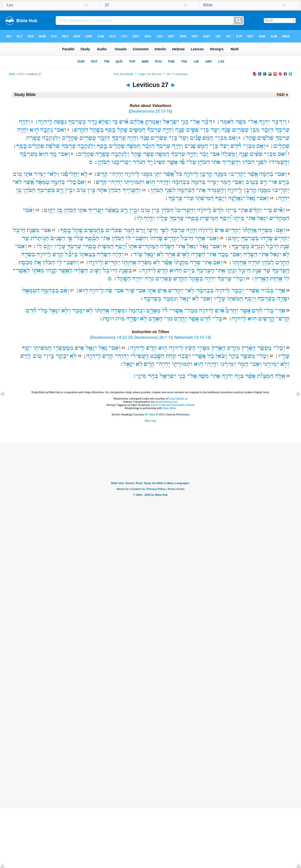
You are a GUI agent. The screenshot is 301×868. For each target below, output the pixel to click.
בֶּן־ (205, 130)
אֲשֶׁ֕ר (167, 262)
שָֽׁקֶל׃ (249, 138)
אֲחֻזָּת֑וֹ (129, 262)
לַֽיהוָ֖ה (44, 254)
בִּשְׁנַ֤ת (125, 270)
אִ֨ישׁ (220, 311)
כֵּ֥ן (19, 190)
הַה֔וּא (176, 270)
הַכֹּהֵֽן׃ (102, 162)
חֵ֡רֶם (257, 311)
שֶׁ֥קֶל (122, 130)
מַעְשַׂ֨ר (264, 348)
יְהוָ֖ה (264, 122)
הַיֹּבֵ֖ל (19, 230)
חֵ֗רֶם (206, 319)
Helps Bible (169, 408)
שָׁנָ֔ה (226, 130)
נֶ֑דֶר (92, 122)
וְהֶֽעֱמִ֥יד (217, 190)
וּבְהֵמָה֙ (137, 311)
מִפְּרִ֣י (203, 348)
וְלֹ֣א (66, 311)
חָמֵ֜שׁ (208, 138)
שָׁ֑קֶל (136, 154)
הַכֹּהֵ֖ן (29, 190)
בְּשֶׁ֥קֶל (97, 130)
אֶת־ (201, 190)
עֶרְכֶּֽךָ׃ (173, 198)
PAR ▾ (282, 95)
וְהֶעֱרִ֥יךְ (231, 162)
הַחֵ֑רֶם (283, 262)
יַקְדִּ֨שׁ (256, 210)
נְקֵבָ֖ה (46, 130)
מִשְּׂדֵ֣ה (265, 230)
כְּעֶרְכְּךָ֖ (250, 238)
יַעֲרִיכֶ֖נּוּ (121, 162)
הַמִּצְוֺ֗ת (265, 376)
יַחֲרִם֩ (232, 311)
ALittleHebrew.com (167, 402)
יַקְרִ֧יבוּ (237, 174)
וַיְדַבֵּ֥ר (279, 122)
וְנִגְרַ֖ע (258, 246)
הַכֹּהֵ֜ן (118, 238)
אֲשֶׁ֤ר (172, 162)
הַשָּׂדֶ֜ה (104, 254)
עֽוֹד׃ (136, 254)
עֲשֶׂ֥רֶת (33, 138)
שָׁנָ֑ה (180, 130)
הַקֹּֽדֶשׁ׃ (79, 130)
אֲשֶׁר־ (252, 291)
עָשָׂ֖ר (148, 154)
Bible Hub (150, 421)
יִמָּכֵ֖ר (79, 311)
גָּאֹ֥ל (103, 348)
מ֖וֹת (120, 319)
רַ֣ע (264, 182)
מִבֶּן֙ (255, 130)
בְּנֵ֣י (182, 376)
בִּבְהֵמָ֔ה (181, 182)
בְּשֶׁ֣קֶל (196, 279)
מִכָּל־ (191, 311)
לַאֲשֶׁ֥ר (65, 270)
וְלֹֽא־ (53, 174)
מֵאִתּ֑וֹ (38, 270)
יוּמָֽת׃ (107, 319)
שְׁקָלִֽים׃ (280, 146)
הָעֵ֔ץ (190, 348)
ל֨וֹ (128, 238)
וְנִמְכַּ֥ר (171, 299)
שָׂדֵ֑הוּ (266, 238)
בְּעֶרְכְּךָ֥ (77, 122)
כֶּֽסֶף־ (192, 218)
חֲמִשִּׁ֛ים (137, 130)
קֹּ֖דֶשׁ (108, 356)
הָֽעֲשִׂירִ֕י (139, 356)
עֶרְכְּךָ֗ (154, 130)
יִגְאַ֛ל (91, 348)
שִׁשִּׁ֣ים (192, 130)
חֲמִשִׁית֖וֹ (42, 348)
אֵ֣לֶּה (280, 376)
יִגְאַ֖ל (262, 218)
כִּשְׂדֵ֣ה (28, 254)
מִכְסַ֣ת (26, 262)
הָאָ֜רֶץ (248, 348)
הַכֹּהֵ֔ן (248, 162)
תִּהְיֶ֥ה (254, 262)
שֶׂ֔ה (109, 291)
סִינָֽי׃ (139, 376)
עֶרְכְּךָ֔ (69, 146)
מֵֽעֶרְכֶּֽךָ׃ (239, 246)
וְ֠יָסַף (226, 218)
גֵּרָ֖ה (149, 279)
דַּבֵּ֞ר (207, 122)
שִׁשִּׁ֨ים (256, 154)
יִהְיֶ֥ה (138, 279)
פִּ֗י (182, 162)
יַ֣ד (150, 162)
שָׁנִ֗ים (196, 138)
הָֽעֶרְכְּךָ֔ (281, 270)
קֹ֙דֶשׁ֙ (218, 210)
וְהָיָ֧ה (133, 138)
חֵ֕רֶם (31, 311)
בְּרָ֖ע (284, 182)
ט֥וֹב (17, 174)
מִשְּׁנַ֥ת (33, 230)
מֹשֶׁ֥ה (241, 122)
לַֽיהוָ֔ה (204, 210)
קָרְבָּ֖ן (206, 174)
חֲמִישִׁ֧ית (209, 218)
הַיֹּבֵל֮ (187, 238)
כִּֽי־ (268, 210)
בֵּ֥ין (91, 190)
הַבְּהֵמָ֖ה (186, 190)
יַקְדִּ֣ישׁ (282, 238)
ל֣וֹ (59, 262)
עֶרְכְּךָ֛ (119, 138)
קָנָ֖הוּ (51, 270)
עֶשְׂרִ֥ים (164, 279)
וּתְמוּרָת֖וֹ (134, 182)
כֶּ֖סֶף (110, 130)
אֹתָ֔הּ (102, 190)
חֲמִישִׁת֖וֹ (204, 198)
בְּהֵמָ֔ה (266, 174)
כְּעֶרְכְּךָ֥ (46, 190)
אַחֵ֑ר (170, 254)
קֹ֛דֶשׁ (58, 254)
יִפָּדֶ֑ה (133, 319)
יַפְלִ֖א (105, 122)
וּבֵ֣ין (70, 190)
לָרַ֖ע (26, 356)
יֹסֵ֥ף (27, 348)
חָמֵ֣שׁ (203, 146)
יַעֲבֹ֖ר (184, 356)
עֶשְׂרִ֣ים (240, 130)
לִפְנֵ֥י (170, 190)
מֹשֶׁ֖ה (204, 376)
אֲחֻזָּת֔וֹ (102, 311)
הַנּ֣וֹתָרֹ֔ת (40, 238)
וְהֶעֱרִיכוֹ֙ (185, 210)
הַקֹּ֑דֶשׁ (181, 279)
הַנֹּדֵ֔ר (139, 162)
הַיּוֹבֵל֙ (110, 270)
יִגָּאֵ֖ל (150, 254)
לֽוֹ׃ (138, 218)
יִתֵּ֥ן (158, 174)
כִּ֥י (115, 122)
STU (21, 74)
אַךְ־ (280, 291)
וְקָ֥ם (48, 246)
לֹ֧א (73, 356)
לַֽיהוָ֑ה (191, 174)
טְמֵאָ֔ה (42, 182)
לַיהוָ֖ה (132, 174)
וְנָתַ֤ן (232, 270)
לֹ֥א (160, 254)
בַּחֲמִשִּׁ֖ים (94, 230)
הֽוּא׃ (82, 291)
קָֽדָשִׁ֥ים (266, 319)
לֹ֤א (286, 254)
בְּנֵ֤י (185, 122)
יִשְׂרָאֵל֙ (171, 122)
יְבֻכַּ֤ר (238, 291)
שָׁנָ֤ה (244, 154)
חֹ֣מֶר (129, 230)
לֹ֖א (157, 262)
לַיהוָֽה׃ (147, 270)
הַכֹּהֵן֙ (114, 190)
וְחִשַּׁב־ (140, 238)
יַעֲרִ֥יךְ (96, 210)
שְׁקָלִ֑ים (70, 138)
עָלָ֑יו (220, 299)
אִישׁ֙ (219, 230)
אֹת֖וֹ (216, 162)
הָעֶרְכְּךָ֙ (205, 270)
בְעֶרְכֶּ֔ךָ (266, 299)
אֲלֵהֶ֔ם (137, 122)
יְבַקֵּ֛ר (62, 356)
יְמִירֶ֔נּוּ (228, 364)
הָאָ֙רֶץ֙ (218, 348)
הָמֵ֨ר (225, 182)
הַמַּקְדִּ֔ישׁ (279, 218)
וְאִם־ (60, 130)
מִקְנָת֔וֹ (181, 262)
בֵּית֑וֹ (239, 218)
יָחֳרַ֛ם (181, 319)
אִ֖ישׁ (162, 291)
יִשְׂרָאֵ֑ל (168, 376)
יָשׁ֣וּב (95, 270)
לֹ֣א (84, 174)
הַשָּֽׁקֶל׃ (122, 279)
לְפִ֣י (164, 230)
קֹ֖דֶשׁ (163, 270)
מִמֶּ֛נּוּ (147, 174)
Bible (12, 74)
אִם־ (215, 154)
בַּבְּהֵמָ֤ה (50, 291)
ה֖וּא (252, 319)
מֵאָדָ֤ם (153, 311)
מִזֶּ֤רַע (234, 348)
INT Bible (150, 415)
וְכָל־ (239, 279)
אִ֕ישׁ (124, 122)
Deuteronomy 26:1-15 (153, 337)
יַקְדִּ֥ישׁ (233, 230)
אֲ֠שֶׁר (29, 182)
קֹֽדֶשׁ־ (283, 319)
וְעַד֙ (184, 138)
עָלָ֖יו (162, 218)
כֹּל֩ (179, 174)
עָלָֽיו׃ (282, 356)
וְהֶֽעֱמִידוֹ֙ (279, 162)
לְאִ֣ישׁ (183, 254)
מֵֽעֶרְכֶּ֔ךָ (29, 154)
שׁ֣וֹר (130, 291)
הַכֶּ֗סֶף (92, 238)
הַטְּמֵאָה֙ (31, 291)
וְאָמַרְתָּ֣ (153, 122)
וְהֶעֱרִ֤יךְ (132, 190)
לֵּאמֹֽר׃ (225, 122)
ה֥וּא (151, 182)
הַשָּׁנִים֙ (58, 238)
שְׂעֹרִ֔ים (114, 230)
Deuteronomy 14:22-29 (112, 337)
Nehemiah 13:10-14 (192, 337)
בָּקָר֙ (234, 356)
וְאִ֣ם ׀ (279, 230)
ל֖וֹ (287, 279)
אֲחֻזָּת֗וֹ (249, 230)
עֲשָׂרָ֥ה (102, 154)
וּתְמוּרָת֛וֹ (182, 364)
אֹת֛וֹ (28, 174)
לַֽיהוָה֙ (223, 291)
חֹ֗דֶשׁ (236, 146)
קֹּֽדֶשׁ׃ (101, 174)
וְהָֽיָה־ (163, 182)
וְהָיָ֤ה (24, 122)
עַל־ (191, 162)
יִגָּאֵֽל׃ (127, 364)
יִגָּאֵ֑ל (54, 311)
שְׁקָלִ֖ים (117, 146)
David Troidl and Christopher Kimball (173, 405)
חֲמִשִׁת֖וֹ (235, 299)
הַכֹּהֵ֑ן (204, 162)
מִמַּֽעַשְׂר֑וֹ (63, 348)
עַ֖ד (25, 238)
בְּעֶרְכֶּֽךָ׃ (151, 299)
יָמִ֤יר (213, 182)
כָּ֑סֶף (102, 146)
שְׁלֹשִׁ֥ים (265, 138)
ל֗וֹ (165, 311)
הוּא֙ (44, 154)
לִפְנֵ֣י (261, 162)
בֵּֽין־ (49, 356)
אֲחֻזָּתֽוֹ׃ (237, 262)
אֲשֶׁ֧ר (193, 319)
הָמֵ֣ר (243, 364)
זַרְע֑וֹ (152, 230)
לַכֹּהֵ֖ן (268, 262)
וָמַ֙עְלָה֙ (229, 154)
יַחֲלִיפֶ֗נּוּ (70, 174)
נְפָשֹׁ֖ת (60, 122)
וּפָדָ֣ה (283, 299)
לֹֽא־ (190, 291)
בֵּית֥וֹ (231, 210)
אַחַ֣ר (200, 238)
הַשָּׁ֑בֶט (157, 356)
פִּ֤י (70, 238)
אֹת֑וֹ (133, 246)
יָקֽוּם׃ (48, 210)
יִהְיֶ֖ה (210, 279)
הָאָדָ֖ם (156, 319)
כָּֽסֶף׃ (20, 146)
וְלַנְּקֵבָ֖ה (51, 138)
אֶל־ (253, 122)
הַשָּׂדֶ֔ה (167, 246)
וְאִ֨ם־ (29, 210)
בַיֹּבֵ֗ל (71, 254)
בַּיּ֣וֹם (189, 270)
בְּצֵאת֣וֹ (87, 254)
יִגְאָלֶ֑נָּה (237, 198)
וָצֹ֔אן (221, 356)
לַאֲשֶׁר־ (21, 270)
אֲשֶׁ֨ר (253, 174)
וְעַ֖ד (215, 130)
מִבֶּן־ (221, 138)
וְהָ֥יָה (149, 218)
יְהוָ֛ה (227, 376)
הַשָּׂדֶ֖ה (198, 254)
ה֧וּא (199, 364)
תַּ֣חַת (171, 356)
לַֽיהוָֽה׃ (43, 122)
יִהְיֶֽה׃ (282, 198)
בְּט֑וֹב (252, 182)
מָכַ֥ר (223, 254)
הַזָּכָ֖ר (104, 138)
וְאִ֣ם (261, 146)
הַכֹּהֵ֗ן (49, 262)
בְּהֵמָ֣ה (58, 182)
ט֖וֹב (81, 190)
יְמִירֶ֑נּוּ (271, 364)
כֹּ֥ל (211, 356)
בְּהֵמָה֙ (198, 182)
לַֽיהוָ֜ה (206, 311)
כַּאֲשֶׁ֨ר (112, 210)
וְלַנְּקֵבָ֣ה (86, 146)
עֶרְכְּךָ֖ (282, 138)
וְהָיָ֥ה (23, 130)
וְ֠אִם (282, 154)
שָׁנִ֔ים (190, 146)
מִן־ (168, 319)
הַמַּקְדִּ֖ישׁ (149, 246)
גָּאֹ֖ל (251, 198)
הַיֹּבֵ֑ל (272, 246)
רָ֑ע (60, 190)
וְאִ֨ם (233, 138)
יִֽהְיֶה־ (116, 174)
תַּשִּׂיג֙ (160, 162)
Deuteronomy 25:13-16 (151, 111)
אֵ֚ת (38, 262)
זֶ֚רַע (141, 230)
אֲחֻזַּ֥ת (276, 279)
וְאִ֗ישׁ (279, 210)
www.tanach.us (178, 399)
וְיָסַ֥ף (221, 198)
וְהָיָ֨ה (118, 254)
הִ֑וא (34, 130)
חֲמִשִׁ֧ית (106, 246)
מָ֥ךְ (53, 154)
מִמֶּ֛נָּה (220, 174)
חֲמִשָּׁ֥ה (133, 146)
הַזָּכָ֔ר (267, 130)
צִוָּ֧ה (239, 376)
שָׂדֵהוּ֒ (156, 238)
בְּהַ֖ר (153, 376)
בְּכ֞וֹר (267, 291)
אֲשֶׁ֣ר (245, 311)
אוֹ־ (273, 182)
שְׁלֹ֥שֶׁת (53, 146)
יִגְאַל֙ (192, 246)
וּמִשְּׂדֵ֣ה (119, 311)
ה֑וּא (163, 348)
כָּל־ (71, 182)
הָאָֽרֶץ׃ (260, 279)
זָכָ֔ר (204, 154)
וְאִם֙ (82, 182)
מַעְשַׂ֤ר (248, 356)
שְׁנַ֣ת (285, 246)
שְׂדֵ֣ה (195, 262)
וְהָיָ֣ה (168, 130)
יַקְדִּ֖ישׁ (112, 262)
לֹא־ (17, 182)
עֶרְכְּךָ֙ (282, 130)
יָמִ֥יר (40, 174)
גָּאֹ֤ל (204, 246)
